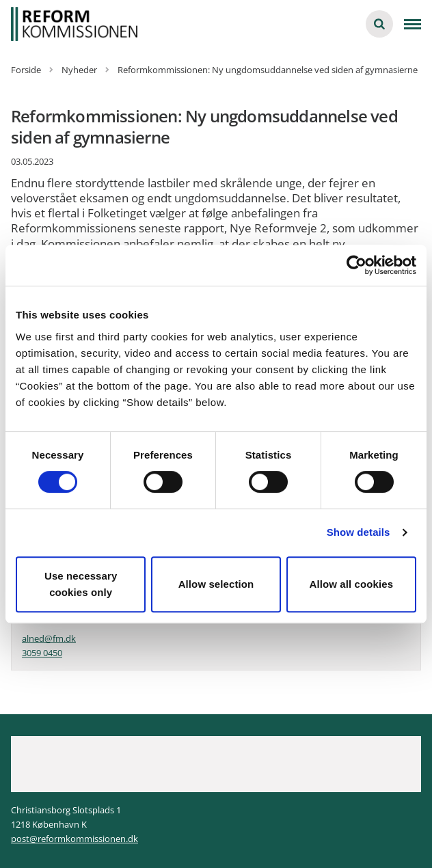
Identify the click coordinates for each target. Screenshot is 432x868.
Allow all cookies (352, 584)
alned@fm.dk (49, 638)
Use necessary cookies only (81, 584)
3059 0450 (42, 653)
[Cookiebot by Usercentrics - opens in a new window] (356, 265)
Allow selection (216, 584)
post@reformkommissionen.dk (75, 839)
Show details (359, 532)
